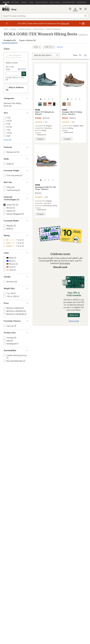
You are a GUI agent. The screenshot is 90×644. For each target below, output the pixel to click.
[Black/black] (55, 104)
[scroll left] (36, 104)
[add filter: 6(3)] (5, 124)
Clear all (60, 47)
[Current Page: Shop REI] (6, 2)
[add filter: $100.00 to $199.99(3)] (13, 311)
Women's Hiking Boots (53, 29)
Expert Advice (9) (28, 40)
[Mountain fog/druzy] (40, 104)
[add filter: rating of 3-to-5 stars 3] (14, 240)
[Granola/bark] (45, 104)
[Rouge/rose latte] (50, 104)
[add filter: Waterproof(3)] (10, 152)
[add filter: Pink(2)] (8, 270)
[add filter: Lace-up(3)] (8, 326)
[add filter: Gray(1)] (8, 267)
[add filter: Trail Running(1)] (10, 190)
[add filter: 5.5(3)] (6, 121)
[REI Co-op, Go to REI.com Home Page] (6, 9)
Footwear (13, 29)
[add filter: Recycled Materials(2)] (13, 361)
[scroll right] (57, 104)
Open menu (86, 9)
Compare (40, 139)
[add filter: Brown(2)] (9, 264)
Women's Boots (39, 29)
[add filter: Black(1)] (8, 258)
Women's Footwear (25, 29)
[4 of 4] (53, 99)
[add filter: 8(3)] (5, 136)
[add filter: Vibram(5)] (8, 211)
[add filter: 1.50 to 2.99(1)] (10, 296)
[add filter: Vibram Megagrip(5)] (12, 214)
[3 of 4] (49, 99)
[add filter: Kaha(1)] (7, 341)
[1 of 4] (41, 99)
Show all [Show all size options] (7, 140)
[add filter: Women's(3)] (9, 282)
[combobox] (45, 16)
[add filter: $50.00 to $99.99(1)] (12, 308)
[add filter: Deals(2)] (7, 164)
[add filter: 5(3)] (5, 118)
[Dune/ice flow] (64, 104)
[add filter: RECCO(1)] (8, 208)
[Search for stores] (24, 74)
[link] (47, 83)
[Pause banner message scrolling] (83, 24)
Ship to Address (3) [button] (15, 89)
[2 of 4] (45, 99)
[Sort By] (46, 55)
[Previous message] (7, 24)
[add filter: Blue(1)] (8, 261)
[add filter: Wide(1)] (7, 229)
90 (85, 55)
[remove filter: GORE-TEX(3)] (9, 205)
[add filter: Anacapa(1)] (8, 337)
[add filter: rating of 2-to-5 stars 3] (14, 243)
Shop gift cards (60, 267)
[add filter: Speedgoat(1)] (9, 344)
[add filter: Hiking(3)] (7, 187)
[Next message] (80, 24)
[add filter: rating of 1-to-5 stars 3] (14, 246)
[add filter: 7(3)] (5, 130)
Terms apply (65, 263)
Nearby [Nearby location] (22, 69)
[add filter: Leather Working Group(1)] (15, 355)
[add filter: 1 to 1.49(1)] (8, 293)
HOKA (6, 29)
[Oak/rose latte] (69, 104)
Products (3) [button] (10, 40)
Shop (14, 9)
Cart (80, 9)
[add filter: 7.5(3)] (6, 133)
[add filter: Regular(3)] (8, 226)
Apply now (74, 315)
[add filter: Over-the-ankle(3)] (11, 175)
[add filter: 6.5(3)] (6, 127)
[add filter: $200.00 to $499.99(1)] (14, 314)
